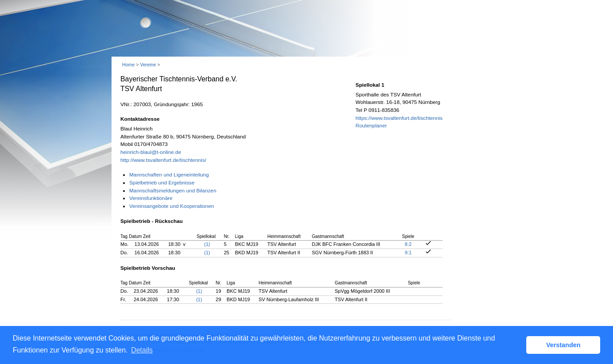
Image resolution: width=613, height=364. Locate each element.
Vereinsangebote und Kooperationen (172, 206)
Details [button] (142, 350)
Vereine (148, 65)
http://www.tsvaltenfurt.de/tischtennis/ (163, 160)
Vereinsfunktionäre (151, 198)
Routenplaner (371, 126)
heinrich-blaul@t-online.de (151, 152)
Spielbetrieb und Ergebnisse (162, 183)
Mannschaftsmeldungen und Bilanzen (173, 191)
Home (128, 65)
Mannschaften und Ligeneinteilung (169, 175)
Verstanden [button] (563, 345)
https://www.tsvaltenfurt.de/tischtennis (399, 118)
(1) (207, 244)
